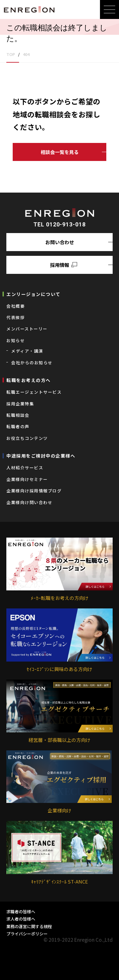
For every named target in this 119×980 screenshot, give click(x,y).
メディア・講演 (27, 351)
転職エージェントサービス (34, 392)
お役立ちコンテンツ (27, 438)
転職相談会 (18, 415)
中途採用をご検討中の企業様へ (41, 456)
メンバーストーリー (27, 329)
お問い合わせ (60, 242)
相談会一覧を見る (60, 152)
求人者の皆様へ (21, 919)
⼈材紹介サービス (25, 468)
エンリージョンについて (33, 294)
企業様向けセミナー (27, 479)
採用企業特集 (20, 404)
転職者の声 (18, 426)
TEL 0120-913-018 (59, 224)
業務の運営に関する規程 (29, 926)
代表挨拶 (16, 317)
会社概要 (16, 306)
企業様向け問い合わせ (29, 502)
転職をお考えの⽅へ (29, 380)
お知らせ (16, 340)
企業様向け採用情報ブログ (34, 491)
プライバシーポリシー (27, 934)
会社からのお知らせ (32, 363)
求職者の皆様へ (21, 912)
